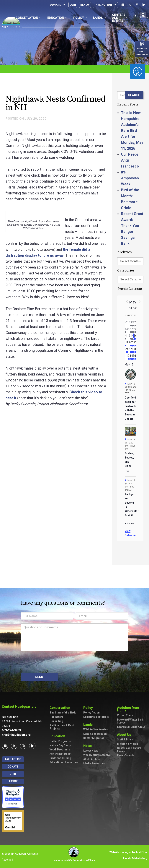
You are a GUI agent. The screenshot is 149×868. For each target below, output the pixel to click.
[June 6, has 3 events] (135, 357)
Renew (85, 5)
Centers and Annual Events (129, 750)
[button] (143, 15)
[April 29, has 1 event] (130, 324)
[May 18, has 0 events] (127, 344)
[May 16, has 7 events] (135, 337)
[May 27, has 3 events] (130, 350)
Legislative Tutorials (96, 717)
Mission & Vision (127, 744)
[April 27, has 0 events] (127, 324)
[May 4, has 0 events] (127, 330)
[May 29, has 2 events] (134, 350)
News (88, 746)
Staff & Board (125, 739)
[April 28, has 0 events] (129, 324)
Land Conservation (95, 734)
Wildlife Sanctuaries (96, 729)
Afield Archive (92, 759)
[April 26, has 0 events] (126, 324)
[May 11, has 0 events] (127, 337)
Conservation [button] (28, 18)
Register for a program (142, 51)
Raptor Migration (94, 738)
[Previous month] (127, 301)
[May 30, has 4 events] (135, 350)
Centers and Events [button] (120, 18)
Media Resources (94, 763)
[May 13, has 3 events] (130, 337)
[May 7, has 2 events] (132, 330)
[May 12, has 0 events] (129, 337)
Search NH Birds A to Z (131, 727)
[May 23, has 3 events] (135, 344)
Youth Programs (60, 750)
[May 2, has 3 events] (135, 324)
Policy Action (91, 713)
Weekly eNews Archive (97, 755)
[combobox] (130, 261)
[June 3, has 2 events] (130, 357)
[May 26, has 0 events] (129, 350)
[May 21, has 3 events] (132, 344)
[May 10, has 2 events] (126, 337)
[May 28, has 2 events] (132, 350)
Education (58, 736)
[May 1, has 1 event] (134, 324)
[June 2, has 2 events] (129, 357)
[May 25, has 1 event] (127, 350)
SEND (39, 677)
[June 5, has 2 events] (134, 357)
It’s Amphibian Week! (130, 178)
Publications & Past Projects (62, 727)
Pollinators (57, 717)
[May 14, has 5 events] (132, 337)
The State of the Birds (63, 713)
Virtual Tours (125, 715)
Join (73, 5)
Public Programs (60, 741)
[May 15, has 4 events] (134, 337)
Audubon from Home (132, 709)
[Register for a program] (142, 44)
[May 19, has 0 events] (129, 344)
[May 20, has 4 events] (130, 344)
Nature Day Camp (60, 745)
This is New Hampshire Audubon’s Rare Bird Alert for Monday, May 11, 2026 (132, 131)
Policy (89, 708)
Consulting (56, 721)
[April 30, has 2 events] (132, 324)
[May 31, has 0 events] (126, 357)
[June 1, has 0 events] (127, 357)
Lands (89, 725)
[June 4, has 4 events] (132, 357)
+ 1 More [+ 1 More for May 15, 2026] (130, 524)
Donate (58, 5)
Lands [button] (99, 18)
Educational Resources (64, 762)
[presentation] (49, 662)
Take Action (105, 5)
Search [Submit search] (134, 95)
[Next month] (140, 301)
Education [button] (57, 18)
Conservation (61, 708)
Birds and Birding (60, 758)
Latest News (91, 751)
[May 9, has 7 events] (135, 330)
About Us (125, 735)
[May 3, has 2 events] (126, 330)
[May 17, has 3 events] (126, 344)
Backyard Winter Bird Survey (130, 721)
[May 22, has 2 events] (134, 344)
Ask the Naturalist (60, 754)
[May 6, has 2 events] (130, 330)
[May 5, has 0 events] (129, 330)
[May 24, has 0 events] (126, 350)
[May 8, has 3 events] (134, 330)
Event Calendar (126, 755)
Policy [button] (80, 18)
